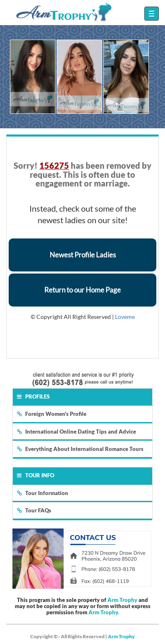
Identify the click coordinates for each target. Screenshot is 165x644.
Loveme (125, 317)
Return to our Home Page (82, 290)
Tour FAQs (34, 510)
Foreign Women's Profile (52, 414)
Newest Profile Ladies (83, 255)
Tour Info (36, 475)
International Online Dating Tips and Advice (77, 432)
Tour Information (43, 493)
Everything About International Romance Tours (80, 449)
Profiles (33, 396)
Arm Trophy (122, 600)
